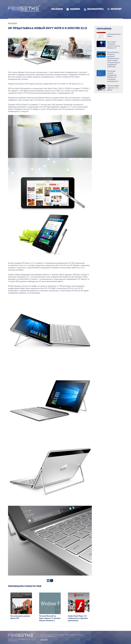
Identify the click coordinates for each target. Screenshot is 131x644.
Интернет (116, 9)
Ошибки (75, 9)
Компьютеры (95, 9)
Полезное (57, 9)
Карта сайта (44, 640)
